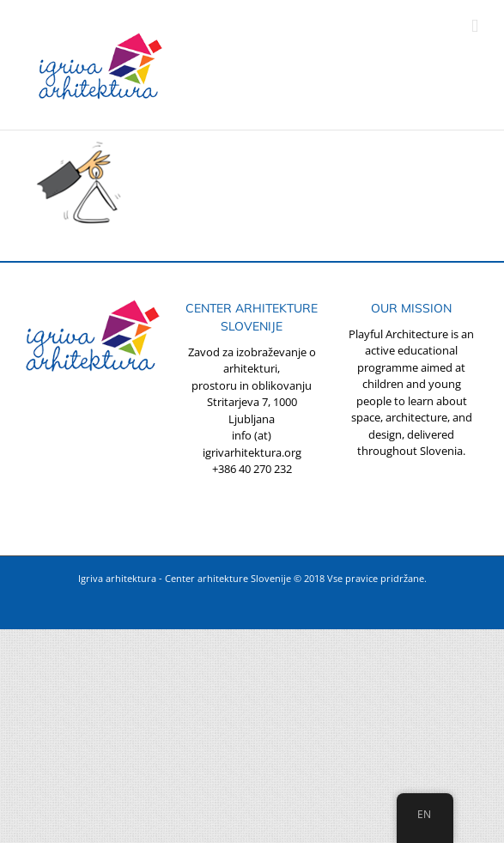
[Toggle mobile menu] (475, 26)
